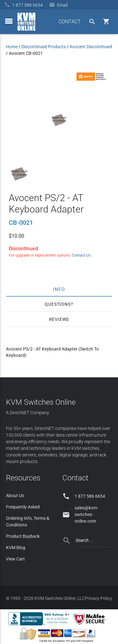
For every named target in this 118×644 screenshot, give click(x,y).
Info (59, 289)
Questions (58, 304)
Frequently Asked (23, 507)
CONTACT (70, 22)
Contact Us (81, 255)
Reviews (59, 319)
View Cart (15, 559)
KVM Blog (16, 548)
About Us (15, 496)
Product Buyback (23, 536)
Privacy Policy (98, 598)
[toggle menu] (9, 21)
